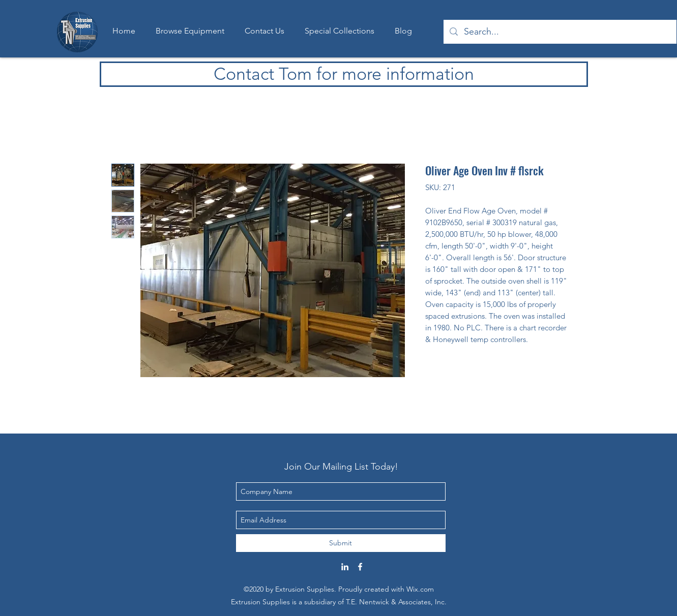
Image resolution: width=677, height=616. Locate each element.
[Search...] (560, 32)
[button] (340, 31)
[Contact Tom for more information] (344, 74)
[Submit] (341, 543)
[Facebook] (360, 567)
